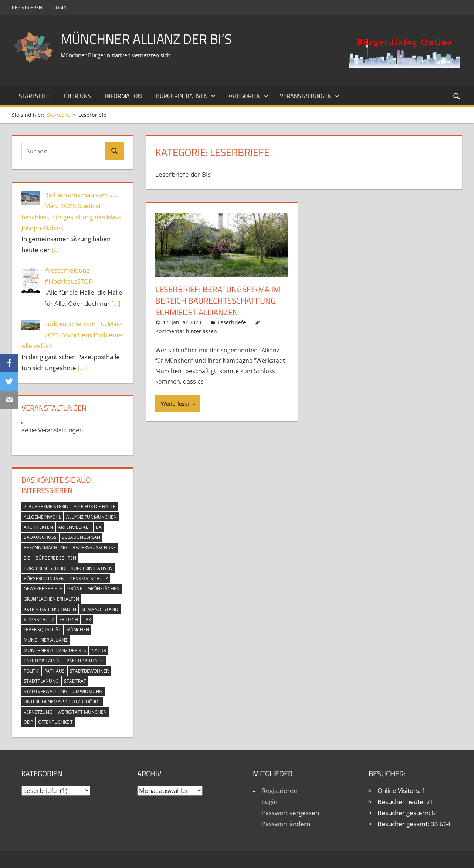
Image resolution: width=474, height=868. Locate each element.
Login (60, 7)
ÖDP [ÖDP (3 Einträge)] (28, 722)
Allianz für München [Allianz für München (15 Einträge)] (92, 517)
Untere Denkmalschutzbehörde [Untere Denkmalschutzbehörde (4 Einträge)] (62, 702)
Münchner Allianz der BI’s (146, 39)
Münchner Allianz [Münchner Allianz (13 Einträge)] (46, 640)
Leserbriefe (232, 322)
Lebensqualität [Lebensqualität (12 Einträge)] (42, 630)
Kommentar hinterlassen (186, 331)
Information (123, 96)
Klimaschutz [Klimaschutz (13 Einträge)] (39, 620)
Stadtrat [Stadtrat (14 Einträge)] (75, 681)
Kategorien (248, 96)
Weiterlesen (176, 403)
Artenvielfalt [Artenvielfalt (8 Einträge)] (74, 527)
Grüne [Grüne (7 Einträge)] (75, 589)
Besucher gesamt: (404, 824)
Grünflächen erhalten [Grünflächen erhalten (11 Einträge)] (51, 599)
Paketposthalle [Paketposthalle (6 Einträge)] (85, 661)
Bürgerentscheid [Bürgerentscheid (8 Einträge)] (45, 568)
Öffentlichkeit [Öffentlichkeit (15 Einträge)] (55, 722)
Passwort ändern (286, 824)
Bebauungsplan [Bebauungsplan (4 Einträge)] (81, 537)
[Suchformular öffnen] (457, 96)
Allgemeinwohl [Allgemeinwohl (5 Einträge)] (42, 517)
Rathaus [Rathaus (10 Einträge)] (55, 671)
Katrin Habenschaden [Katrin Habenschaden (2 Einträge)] (50, 609)
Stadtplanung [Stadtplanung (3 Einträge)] (41, 681)
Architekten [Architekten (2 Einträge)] (38, 527)
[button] (404, 52)
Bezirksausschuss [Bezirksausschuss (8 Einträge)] (94, 548)
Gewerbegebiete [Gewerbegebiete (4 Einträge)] (43, 589)
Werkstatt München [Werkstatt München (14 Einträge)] (82, 712)
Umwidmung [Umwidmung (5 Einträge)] (87, 691)
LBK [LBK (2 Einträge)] (87, 620)
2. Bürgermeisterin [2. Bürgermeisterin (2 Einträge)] (46, 506)
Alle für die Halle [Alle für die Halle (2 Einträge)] (94, 506)
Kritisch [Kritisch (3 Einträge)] (69, 620)
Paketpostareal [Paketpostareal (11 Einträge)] (43, 661)
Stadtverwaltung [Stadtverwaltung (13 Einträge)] (45, 691)
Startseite (34, 96)
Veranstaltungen (310, 96)
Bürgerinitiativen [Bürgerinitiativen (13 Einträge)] (92, 568)
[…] (56, 250)
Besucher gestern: (404, 813)
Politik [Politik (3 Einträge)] (31, 671)
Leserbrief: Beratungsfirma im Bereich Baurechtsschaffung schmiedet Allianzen (218, 301)
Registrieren (27, 7)
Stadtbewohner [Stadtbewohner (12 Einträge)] (89, 671)
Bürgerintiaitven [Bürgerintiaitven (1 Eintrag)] (44, 579)
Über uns (77, 96)
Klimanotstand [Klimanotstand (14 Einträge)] (100, 609)
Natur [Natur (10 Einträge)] (99, 650)
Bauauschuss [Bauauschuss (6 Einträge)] (40, 537)
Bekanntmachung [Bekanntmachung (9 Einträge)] (45, 548)
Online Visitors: (400, 791)
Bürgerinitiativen (186, 96)
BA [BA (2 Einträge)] (99, 527)
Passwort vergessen (290, 813)
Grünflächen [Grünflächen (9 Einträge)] (104, 589)
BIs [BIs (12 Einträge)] (27, 558)
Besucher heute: (402, 802)
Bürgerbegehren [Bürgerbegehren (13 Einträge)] (56, 558)
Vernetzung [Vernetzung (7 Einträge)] (38, 712)
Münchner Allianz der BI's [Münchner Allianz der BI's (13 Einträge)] (55, 650)
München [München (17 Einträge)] (78, 630)
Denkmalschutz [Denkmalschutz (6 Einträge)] (89, 579)
